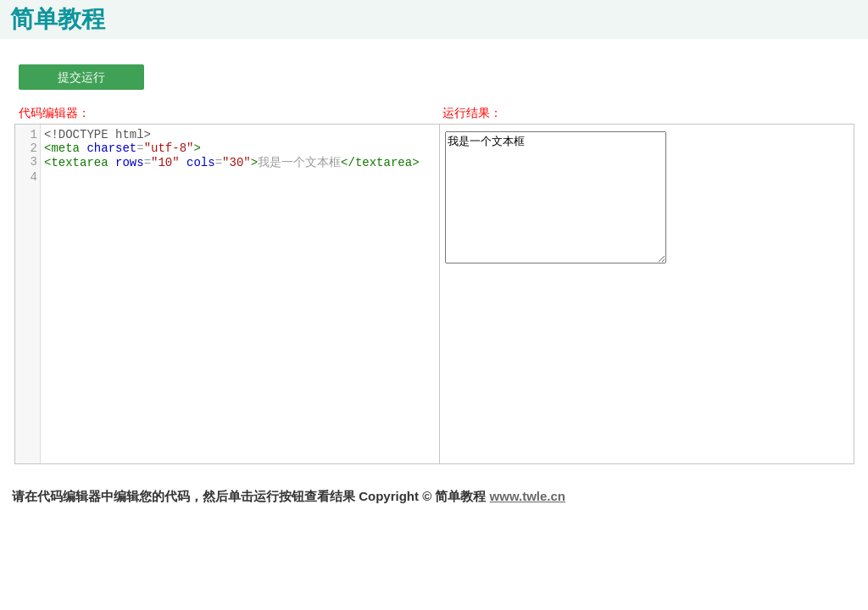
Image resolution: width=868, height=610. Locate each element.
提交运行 (81, 77)
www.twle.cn (528, 496)
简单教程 (58, 19)
